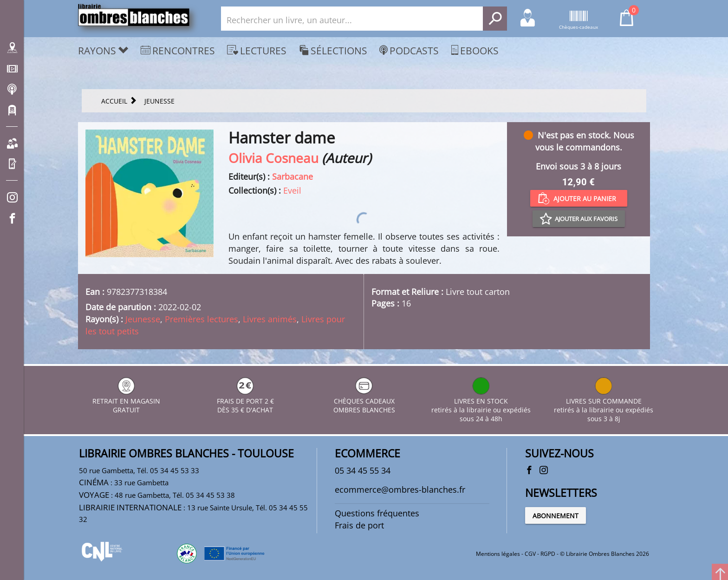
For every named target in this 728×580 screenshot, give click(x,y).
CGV (530, 554)
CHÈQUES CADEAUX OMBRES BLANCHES (364, 401)
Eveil (292, 190)
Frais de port (359, 525)
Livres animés (270, 319)
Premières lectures (201, 319)
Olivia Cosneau (273, 158)
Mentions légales (498, 554)
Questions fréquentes (377, 513)
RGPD (548, 554)
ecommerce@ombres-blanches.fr (400, 489)
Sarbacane (292, 176)
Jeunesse (143, 319)
